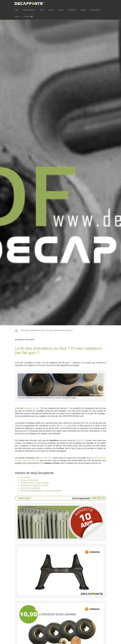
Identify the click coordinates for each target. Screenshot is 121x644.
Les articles (25, 477)
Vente (61, 10)
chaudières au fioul (31, 408)
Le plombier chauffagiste (30, 488)
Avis (17, 16)
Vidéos (83, 10)
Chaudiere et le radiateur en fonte (34, 485)
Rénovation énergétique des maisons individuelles (41, 491)
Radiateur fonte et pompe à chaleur (35, 483)
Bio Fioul (64, 426)
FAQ (17, 10)
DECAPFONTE (46, 458)
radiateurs (80, 440)
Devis (51, 10)
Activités (72, 10)
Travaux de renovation (29, 480)
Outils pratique (29, 10)
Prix (42, 10)
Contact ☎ (28, 16)
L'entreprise (95, 10)
